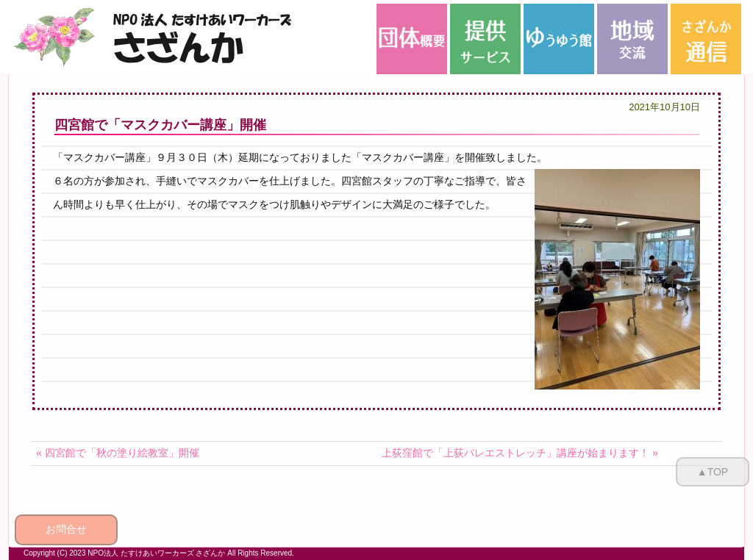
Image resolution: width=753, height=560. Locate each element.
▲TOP (713, 472)
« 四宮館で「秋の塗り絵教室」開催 (118, 453)
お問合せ (66, 529)
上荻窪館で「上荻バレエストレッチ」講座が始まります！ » (520, 453)
